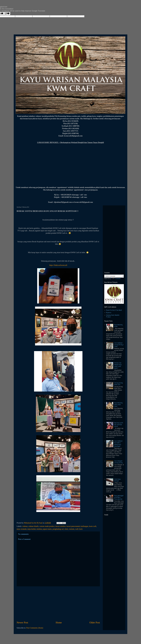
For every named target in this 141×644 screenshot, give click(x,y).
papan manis (47, 529)
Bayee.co (109, 313)
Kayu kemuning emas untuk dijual (118, 405)
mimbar (39, 529)
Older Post (95, 623)
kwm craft (93, 526)
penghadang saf (58, 529)
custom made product (47, 526)
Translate (116, 279)
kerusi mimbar (61, 526)
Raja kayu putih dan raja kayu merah (119, 425)
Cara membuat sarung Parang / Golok (119, 345)
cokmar (25, 526)
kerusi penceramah (73, 526)
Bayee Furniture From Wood (114, 310)
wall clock (79, 529)
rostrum (72, 529)
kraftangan (84, 526)
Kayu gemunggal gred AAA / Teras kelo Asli (119, 497)
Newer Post (22, 623)
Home (59, 623)
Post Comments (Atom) (35, 628)
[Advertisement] (58, 604)
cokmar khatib (33, 526)
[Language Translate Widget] (114, 276)
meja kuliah (31, 529)
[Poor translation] (7, 14)
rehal (66, 529)
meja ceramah (22, 529)
